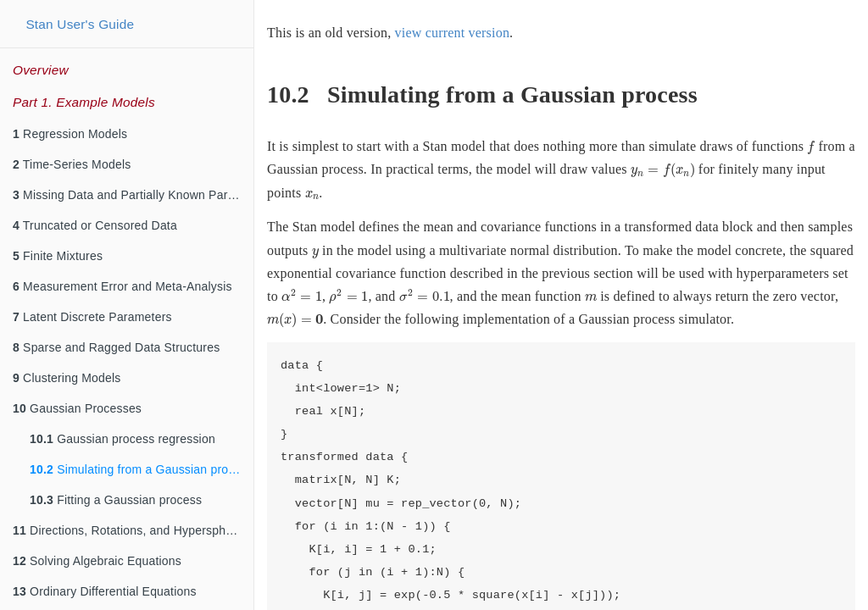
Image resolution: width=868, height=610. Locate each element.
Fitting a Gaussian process (116, 500)
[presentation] (811, 147)
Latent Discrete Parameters (92, 317)
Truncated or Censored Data (95, 225)
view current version (453, 33)
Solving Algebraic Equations (97, 561)
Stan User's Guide (80, 24)
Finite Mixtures (58, 256)
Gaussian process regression (122, 439)
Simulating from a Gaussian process (142, 469)
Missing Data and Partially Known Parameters (133, 195)
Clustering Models (67, 378)
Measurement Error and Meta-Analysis (122, 286)
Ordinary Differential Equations (105, 591)
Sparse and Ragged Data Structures (116, 347)
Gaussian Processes (77, 408)
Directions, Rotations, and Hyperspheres (131, 530)
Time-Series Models (72, 164)
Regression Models (70, 134)
